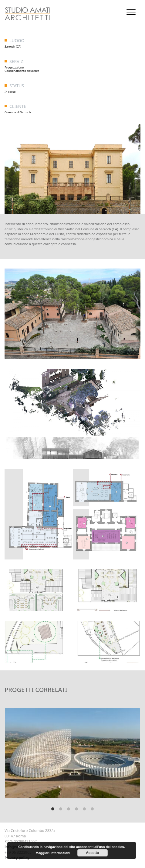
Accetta (92, 853)
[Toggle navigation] (131, 12)
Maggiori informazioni (53, 853)
